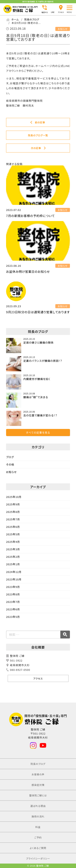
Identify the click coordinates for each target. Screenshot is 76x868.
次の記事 (36, 148)
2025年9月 (13, 504)
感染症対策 (38, 785)
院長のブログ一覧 (38, 135)
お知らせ (11, 472)
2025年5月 (13, 534)
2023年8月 (13, 594)
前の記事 (40, 122)
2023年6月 (13, 609)
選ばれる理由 (38, 806)
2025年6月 (13, 527)
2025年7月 (13, 519)
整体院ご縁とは (38, 795)
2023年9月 (13, 587)
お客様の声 (38, 774)
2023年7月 (13, 602)
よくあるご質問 (38, 848)
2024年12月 (14, 572)
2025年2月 (13, 557)
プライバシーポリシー (38, 858)
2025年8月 (13, 512)
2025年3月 (13, 549)
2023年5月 (13, 617)
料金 (38, 827)
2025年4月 (13, 542)
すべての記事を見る (38, 432)
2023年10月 (14, 579)
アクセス (38, 678)
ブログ (10, 457)
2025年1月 (13, 564)
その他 (10, 464)
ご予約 (38, 837)
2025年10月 (14, 497)
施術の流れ (38, 816)
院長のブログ (38, 764)
